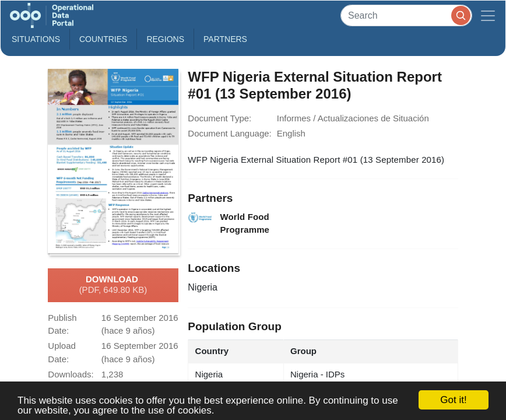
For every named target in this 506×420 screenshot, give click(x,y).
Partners (225, 39)
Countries (103, 39)
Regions (165, 39)
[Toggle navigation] (488, 15)
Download (113, 285)
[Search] (406, 15)
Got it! (453, 400)
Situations (36, 39)
